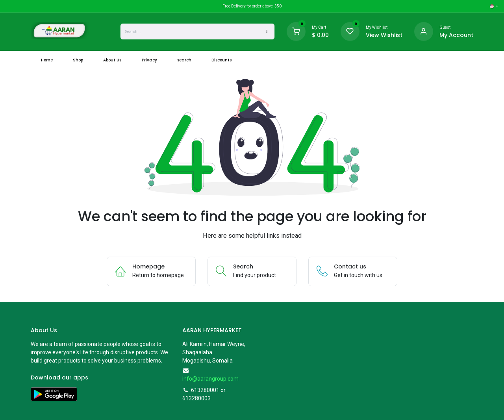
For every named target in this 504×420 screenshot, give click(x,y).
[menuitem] (47, 60)
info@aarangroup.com (210, 379)
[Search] (267, 31)
